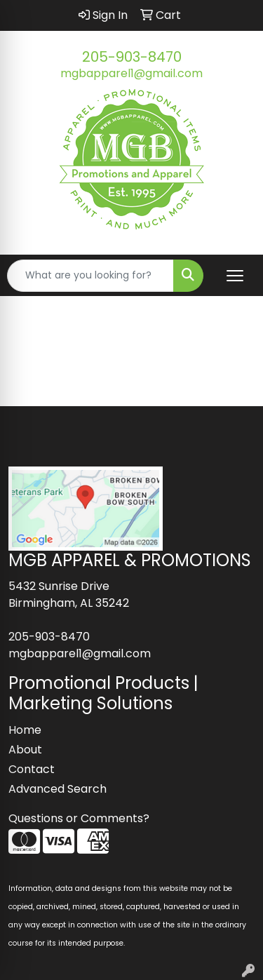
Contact (32, 769)
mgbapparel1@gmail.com (131, 73)
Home (25, 730)
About (25, 750)
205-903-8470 (132, 57)
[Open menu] (235, 276)
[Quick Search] (90, 276)
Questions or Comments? (79, 818)
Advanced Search (58, 789)
